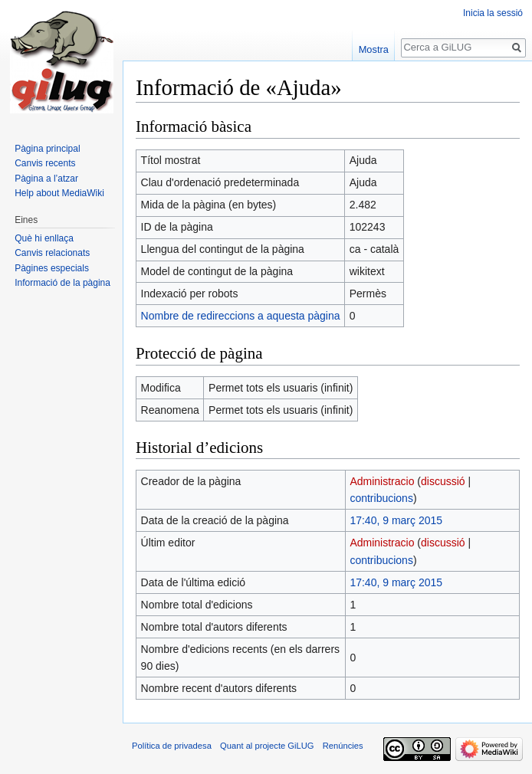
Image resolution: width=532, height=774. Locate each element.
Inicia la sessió (493, 13)
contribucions (381, 498)
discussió (443, 481)
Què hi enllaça (44, 238)
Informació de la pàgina (62, 283)
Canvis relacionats (52, 253)
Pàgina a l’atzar (46, 179)
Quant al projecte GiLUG (267, 746)
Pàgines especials (52, 268)
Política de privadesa (172, 746)
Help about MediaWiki (59, 193)
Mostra (374, 49)
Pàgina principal (47, 149)
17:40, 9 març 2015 (396, 520)
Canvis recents (45, 163)
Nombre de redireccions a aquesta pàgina (241, 316)
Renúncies (343, 746)
